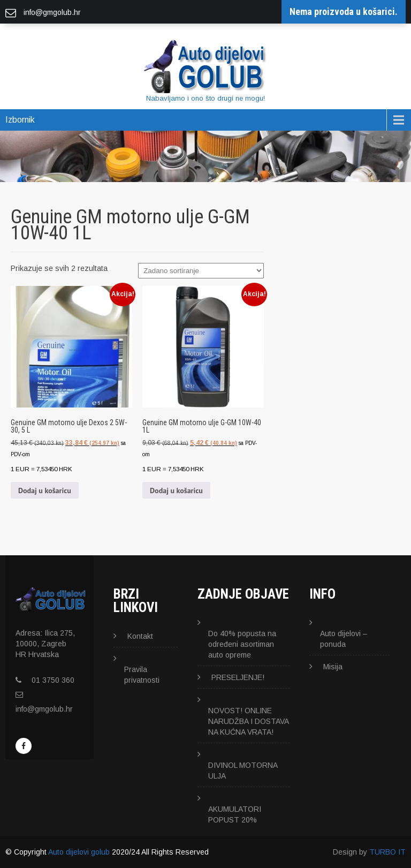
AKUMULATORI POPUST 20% (235, 814)
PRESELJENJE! (238, 677)
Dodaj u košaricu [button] (45, 490)
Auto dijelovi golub (79, 852)
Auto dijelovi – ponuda (344, 639)
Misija (333, 667)
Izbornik (20, 120)
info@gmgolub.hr (44, 709)
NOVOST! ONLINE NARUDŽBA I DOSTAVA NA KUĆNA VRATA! (248, 721)
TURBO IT (387, 852)
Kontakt (140, 636)
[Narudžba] (201, 271)
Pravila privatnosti (142, 675)
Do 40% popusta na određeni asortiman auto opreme (242, 644)
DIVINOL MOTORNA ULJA (243, 771)
